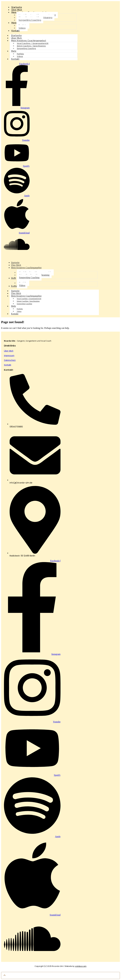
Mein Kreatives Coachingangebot (29, 41)
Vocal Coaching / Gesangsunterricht (33, 43)
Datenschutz (10, 360)
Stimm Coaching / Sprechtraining (31, 46)
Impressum (9, 355)
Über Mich (9, 351)
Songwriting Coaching (30, 20)
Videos (22, 28)
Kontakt (16, 31)
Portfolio (20, 54)
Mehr (14, 23)
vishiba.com (81, 966)
